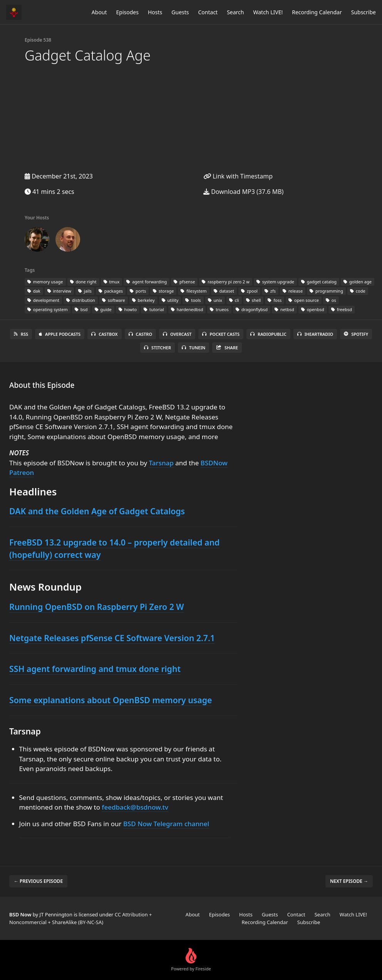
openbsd (313, 309)
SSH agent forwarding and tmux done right (95, 669)
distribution (81, 300)
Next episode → (349, 881)
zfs (270, 291)
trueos (219, 309)
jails (85, 291)
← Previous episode (38, 881)
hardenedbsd (187, 309)
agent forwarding (147, 282)
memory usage (45, 282)
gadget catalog (319, 282)
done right (83, 282)
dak (34, 291)
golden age (358, 282)
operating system (48, 309)
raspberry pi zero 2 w (225, 282)
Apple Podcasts (60, 334)
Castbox (104, 334)
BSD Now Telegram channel (166, 824)
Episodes (127, 12)
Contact (208, 12)
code (358, 291)
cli (234, 300)
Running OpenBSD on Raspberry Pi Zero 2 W (97, 607)
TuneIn (194, 348)
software (114, 300)
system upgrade (275, 282)
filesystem (194, 291)
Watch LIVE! (268, 12)
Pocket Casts (221, 334)
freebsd (342, 309)
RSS (21, 334)
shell (254, 300)
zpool (249, 291)
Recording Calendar (317, 12)
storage (163, 291)
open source (304, 300)
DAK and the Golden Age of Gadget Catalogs (97, 511)
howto (128, 309)
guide (103, 309)
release (293, 291)
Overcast (177, 334)
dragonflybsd (252, 309)
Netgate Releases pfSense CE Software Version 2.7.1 (112, 638)
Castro (140, 334)
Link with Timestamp (238, 176)
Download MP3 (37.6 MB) (243, 192)
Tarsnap (161, 463)
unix (215, 300)
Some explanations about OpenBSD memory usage (111, 700)
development (43, 300)
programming (326, 291)
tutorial (154, 309)
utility (170, 300)
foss (275, 300)
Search (235, 12)
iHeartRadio (315, 334)
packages (111, 291)
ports (138, 291)
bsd (81, 309)
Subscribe (364, 12)
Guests (180, 12)
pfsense (184, 282)
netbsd (284, 309)
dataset (224, 291)
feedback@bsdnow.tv (135, 807)
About (99, 12)
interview (59, 291)
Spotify (356, 334)
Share (227, 348)
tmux (112, 282)
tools (193, 300)
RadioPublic (268, 334)
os (331, 300)
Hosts (155, 12)
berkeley (143, 300)
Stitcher (157, 348)
